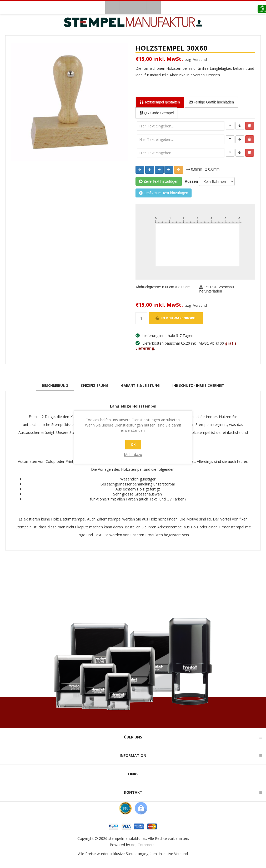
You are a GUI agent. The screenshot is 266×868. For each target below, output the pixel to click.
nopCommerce (144, 845)
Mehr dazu (133, 455)
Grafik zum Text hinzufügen (164, 193)
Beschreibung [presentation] (55, 385)
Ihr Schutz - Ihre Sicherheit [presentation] (198, 385)
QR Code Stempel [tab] (157, 113)
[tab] (55, 385)
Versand (181, 854)
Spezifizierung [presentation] (95, 385)
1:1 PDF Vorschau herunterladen (217, 289)
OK (133, 445)
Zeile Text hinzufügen (159, 181)
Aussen (190, 181)
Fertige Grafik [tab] (211, 102)
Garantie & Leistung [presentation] (140, 385)
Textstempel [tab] (160, 102)
